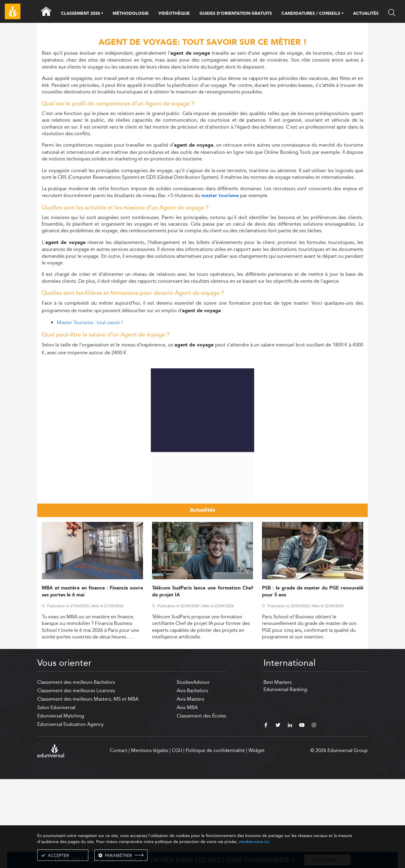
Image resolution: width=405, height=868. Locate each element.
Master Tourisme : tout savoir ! (90, 323)
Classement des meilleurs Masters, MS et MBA (88, 788)
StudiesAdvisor (193, 771)
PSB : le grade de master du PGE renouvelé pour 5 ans (313, 681)
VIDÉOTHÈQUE (174, 14)
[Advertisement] (202, 403)
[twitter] (278, 815)
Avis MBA (187, 796)
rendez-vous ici (254, 842)
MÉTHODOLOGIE (131, 14)
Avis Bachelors (192, 780)
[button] (102, 14)
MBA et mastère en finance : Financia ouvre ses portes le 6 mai (92, 681)
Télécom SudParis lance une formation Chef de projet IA (203, 681)
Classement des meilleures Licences (76, 780)
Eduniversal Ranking (285, 778)
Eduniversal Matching (61, 805)
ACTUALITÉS (366, 14)
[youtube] (302, 815)
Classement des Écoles (201, 805)
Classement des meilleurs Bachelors (76, 771)
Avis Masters (190, 788)
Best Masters (278, 771)
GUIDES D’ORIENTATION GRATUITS (236, 14)
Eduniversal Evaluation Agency (70, 813)
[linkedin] (290, 815)
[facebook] (266, 815)
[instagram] (314, 815)
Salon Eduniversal (56, 796)
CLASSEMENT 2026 (81, 14)
